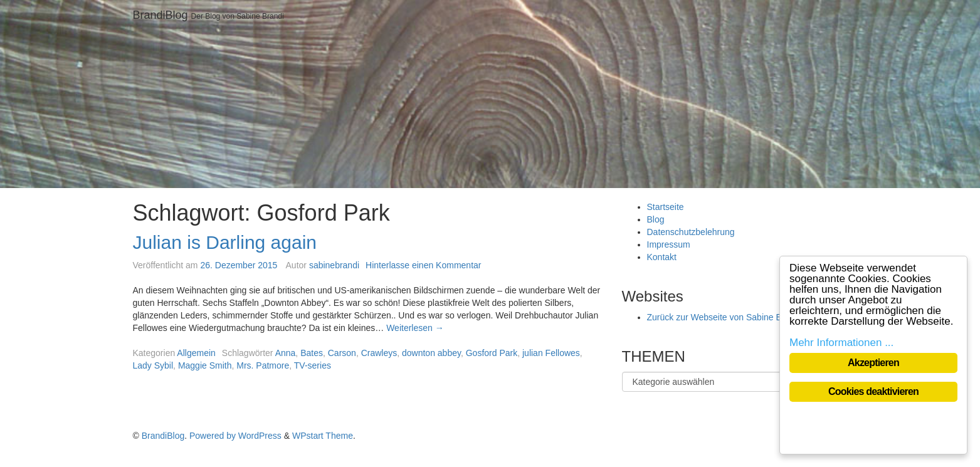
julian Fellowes (551, 353)
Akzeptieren (873, 363)
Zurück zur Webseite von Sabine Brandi (724, 317)
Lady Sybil (153, 365)
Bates (312, 353)
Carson (342, 353)
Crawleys (379, 353)
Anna (286, 353)
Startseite (666, 207)
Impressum (669, 244)
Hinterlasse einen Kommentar (423, 265)
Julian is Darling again (225, 242)
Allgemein (196, 353)
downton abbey (431, 353)
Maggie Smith (205, 365)
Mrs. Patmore (263, 365)
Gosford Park (492, 353)
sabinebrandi (334, 265)
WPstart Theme (323, 436)
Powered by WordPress (235, 436)
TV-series (313, 365)
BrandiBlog (161, 15)
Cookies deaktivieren (873, 391)
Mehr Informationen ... (841, 343)
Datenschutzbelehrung (691, 232)
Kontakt (662, 257)
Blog (656, 219)
